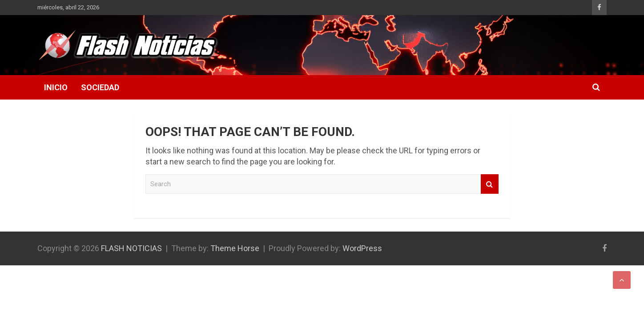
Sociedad (100, 87)
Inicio (56, 87)
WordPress (362, 248)
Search (490, 184)
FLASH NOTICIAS (131, 248)
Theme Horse (235, 248)
